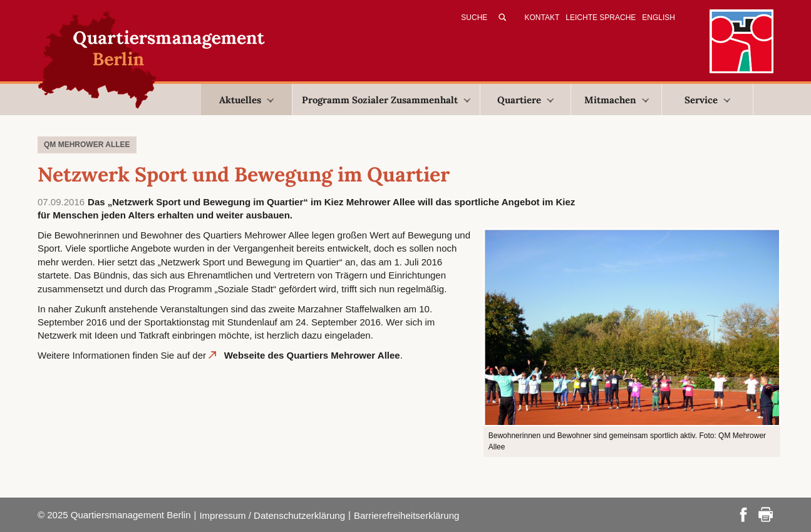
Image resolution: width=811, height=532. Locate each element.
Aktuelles (246, 100)
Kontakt (542, 18)
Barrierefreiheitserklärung (406, 515)
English (659, 18)
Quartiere (525, 100)
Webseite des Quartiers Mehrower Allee (312, 355)
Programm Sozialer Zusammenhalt (386, 100)
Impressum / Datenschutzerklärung (272, 515)
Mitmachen (617, 100)
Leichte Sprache (601, 18)
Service (707, 100)
